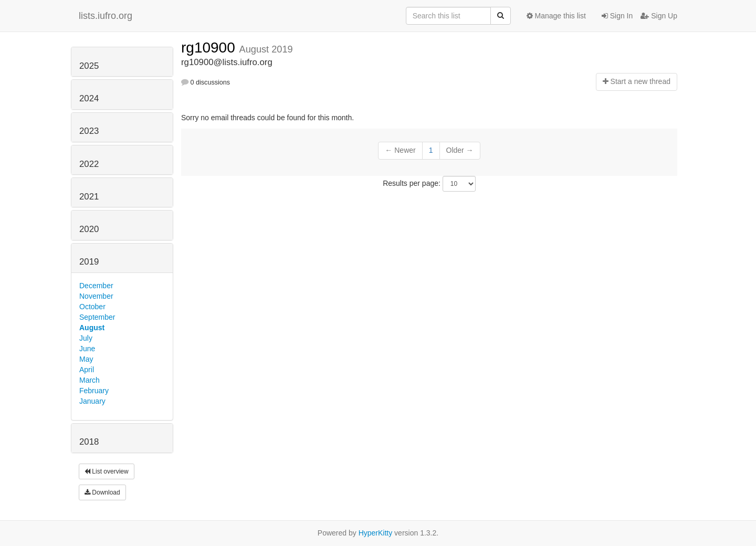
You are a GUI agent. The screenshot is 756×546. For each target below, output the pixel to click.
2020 (89, 229)
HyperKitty (376, 533)
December (96, 286)
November (96, 296)
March (90, 380)
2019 (89, 262)
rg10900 (210, 48)
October (92, 307)
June (87, 349)
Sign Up (659, 16)
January (92, 401)
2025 (89, 66)
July (86, 338)
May (86, 359)
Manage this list (556, 16)
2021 (89, 197)
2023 (89, 131)
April (87, 370)
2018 (89, 442)
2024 (89, 98)
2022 (89, 164)
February (94, 391)
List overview (107, 471)
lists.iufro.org (106, 16)
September (97, 317)
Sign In (617, 16)
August (92, 328)
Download (102, 492)
